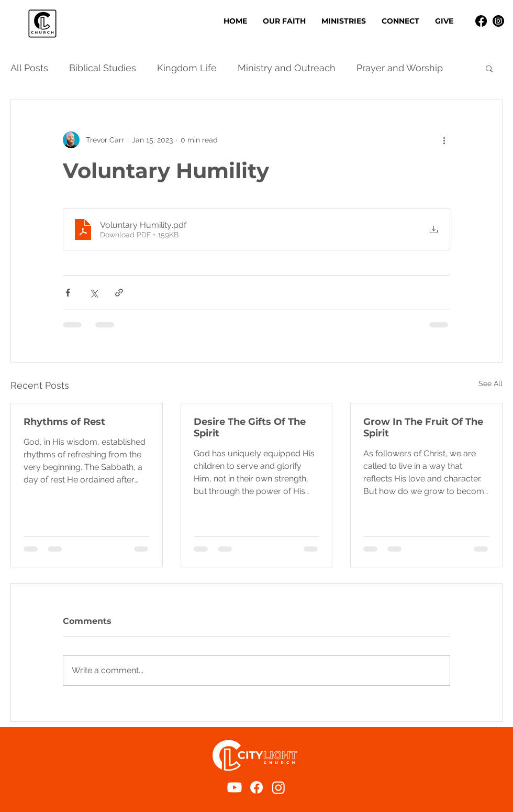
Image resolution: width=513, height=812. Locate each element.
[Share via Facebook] (68, 293)
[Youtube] (235, 787)
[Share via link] (119, 293)
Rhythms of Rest (64, 422)
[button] (344, 21)
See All (490, 383)
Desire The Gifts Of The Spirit (250, 427)
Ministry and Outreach (287, 68)
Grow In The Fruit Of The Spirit (423, 427)
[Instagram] (498, 21)
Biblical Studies (103, 68)
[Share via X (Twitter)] (93, 293)
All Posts (29, 68)
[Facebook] (481, 21)
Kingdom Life (187, 68)
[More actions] (444, 140)
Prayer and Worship (400, 68)
